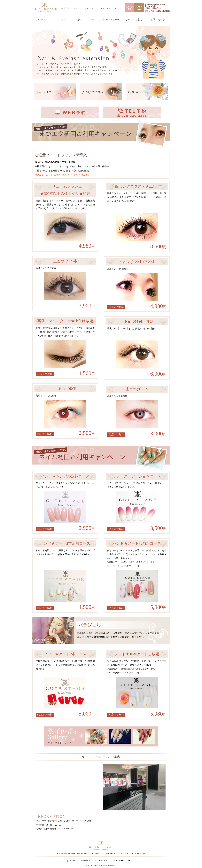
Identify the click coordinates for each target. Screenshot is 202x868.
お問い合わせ (158, 20)
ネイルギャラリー (110, 20)
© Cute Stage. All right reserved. (101, 865)
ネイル (62, 20)
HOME (41, 20)
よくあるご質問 (101, 861)
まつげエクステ (86, 20)
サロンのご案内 (134, 20)
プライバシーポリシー (121, 861)
